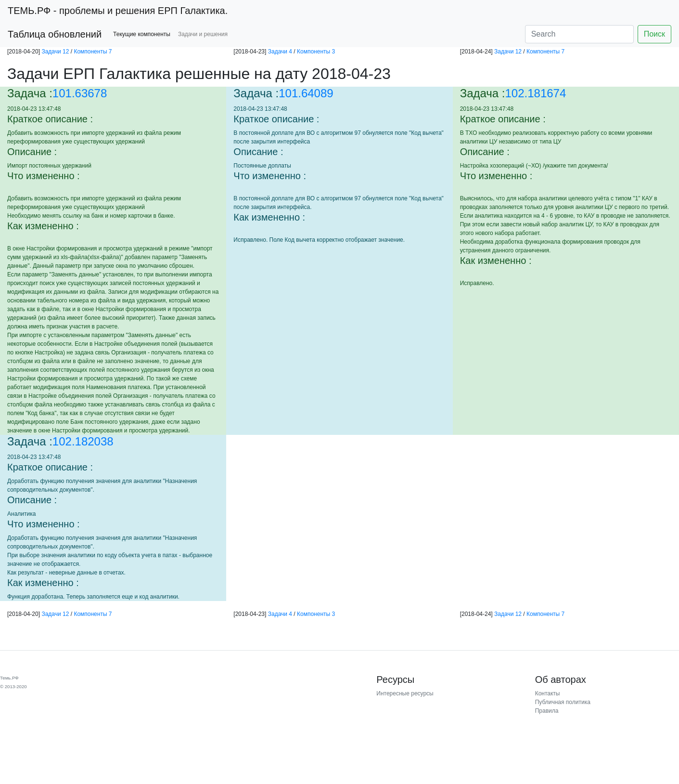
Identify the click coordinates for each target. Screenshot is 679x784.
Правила (547, 711)
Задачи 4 (280, 52)
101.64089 (306, 93)
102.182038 (83, 441)
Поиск (654, 34)
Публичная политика (563, 702)
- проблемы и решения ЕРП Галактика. (118, 11)
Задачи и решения (203, 34)
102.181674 (536, 93)
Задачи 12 (55, 52)
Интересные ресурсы (405, 693)
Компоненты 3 (316, 52)
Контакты (548, 693)
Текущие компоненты (142, 34)
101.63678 (80, 93)
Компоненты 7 (93, 52)
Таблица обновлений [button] (55, 34)
